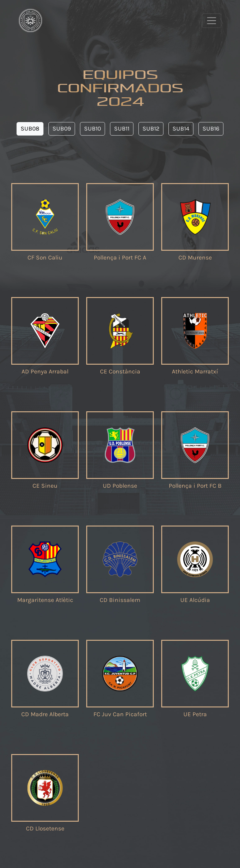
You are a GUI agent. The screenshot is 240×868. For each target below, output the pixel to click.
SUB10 (92, 128)
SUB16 (211, 128)
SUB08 (30, 128)
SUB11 (122, 128)
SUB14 (181, 128)
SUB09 (62, 128)
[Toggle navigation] (212, 21)
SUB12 (151, 128)
